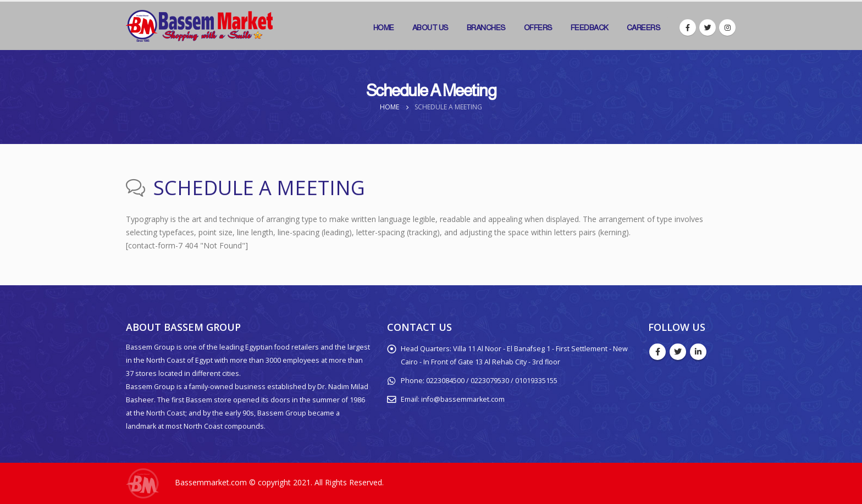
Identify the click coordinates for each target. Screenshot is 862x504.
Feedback (590, 27)
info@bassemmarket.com (463, 399)
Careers (644, 27)
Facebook (657, 352)
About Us (430, 27)
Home (384, 27)
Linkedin (698, 352)
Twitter (678, 352)
